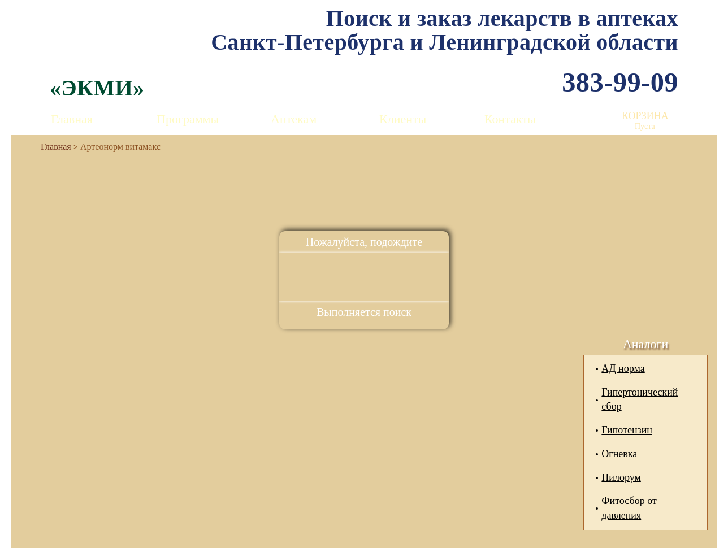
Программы (188, 119)
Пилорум (621, 477)
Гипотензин (627, 430)
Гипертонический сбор (640, 400)
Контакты (510, 119)
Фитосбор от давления (629, 508)
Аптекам (294, 119)
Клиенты (403, 119)
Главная (72, 119)
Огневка (619, 454)
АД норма (623, 368)
